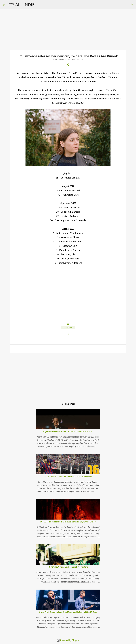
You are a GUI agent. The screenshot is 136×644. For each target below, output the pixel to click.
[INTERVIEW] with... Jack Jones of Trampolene (68, 567)
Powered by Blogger (68, 640)
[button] (68, 65)
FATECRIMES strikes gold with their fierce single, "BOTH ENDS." (68, 522)
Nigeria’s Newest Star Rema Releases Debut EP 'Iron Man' (68, 432)
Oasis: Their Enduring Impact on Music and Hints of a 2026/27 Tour (68, 612)
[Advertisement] (68, 376)
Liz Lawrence (68, 328)
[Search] (132, 5)
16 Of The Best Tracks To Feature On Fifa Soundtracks (68, 477)
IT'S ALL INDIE (21, 5)
